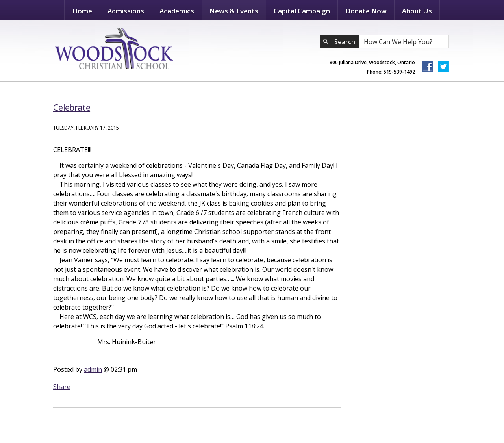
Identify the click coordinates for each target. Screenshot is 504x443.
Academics (177, 11)
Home (82, 11)
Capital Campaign (302, 11)
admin (93, 369)
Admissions (126, 11)
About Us (417, 11)
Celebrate (72, 107)
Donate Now (366, 11)
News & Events (234, 11)
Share (62, 387)
